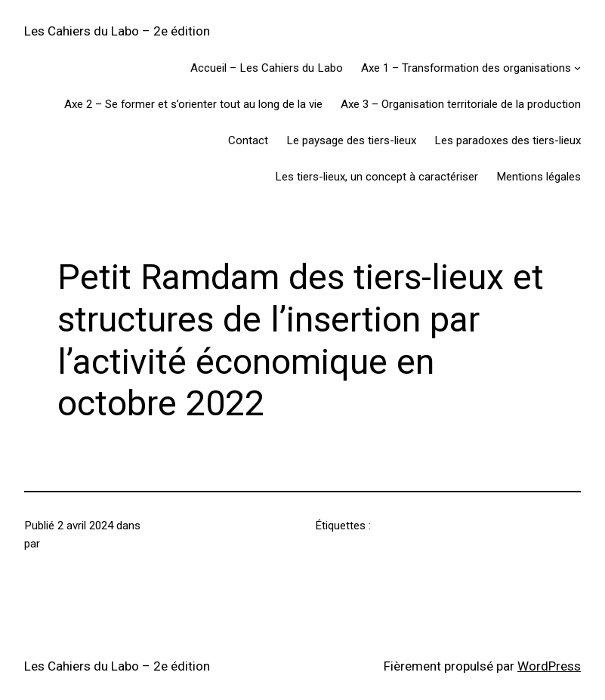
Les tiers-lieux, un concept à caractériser (377, 177)
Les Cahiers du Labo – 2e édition (117, 31)
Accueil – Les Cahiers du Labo (267, 68)
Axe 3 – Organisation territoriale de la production (461, 104)
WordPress (549, 666)
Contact (248, 140)
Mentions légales (539, 177)
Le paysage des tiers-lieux (351, 140)
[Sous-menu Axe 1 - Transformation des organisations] (577, 68)
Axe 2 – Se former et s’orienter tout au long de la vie (193, 104)
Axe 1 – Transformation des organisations (466, 68)
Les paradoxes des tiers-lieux (508, 140)
